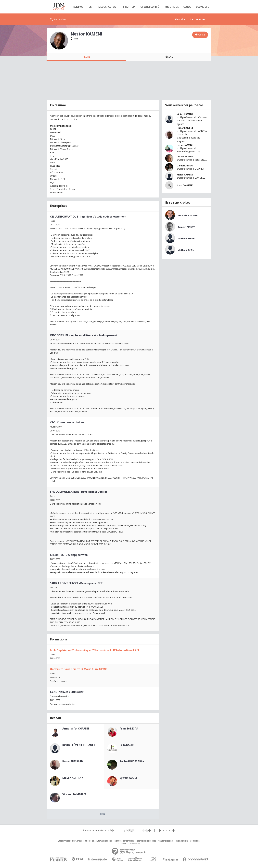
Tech (90, 7)
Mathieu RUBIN (186, 250)
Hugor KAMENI (185, 128)
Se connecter (198, 19)
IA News (78, 7)
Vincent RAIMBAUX (74, 794)
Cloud (187, 7)
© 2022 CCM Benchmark (129, 844)
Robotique (172, 7)
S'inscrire (180, 19)
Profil (86, 57)
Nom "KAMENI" (185, 185)
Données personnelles (124, 841)
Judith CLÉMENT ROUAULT (79, 745)
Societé (109, 841)
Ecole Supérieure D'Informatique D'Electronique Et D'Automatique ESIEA (95, 650)
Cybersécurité (150, 7)
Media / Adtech (108, 7)
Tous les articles (181, 841)
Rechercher (60, 19)
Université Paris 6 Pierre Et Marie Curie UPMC (78, 669)
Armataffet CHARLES (76, 729)
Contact (79, 841)
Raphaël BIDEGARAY (132, 761)
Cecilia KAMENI (185, 156)
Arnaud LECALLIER (187, 215)
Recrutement (99, 841)
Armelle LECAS (129, 729)
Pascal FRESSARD (73, 761)
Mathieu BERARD (187, 238)
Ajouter (202, 35)
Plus (103, 814)
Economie (202, 7)
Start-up (129, 7)
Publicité (88, 841)
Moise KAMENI (185, 175)
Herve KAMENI (185, 145)
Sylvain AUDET (129, 778)
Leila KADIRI (127, 745)
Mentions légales (165, 841)
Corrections (195, 841)
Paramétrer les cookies (146, 841)
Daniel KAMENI (185, 166)
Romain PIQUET (186, 227)
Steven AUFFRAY (73, 778)
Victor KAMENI (185, 114)
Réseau (169, 57)
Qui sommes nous (66, 841)
